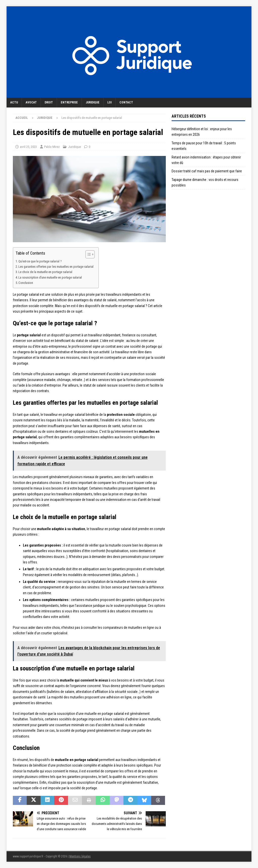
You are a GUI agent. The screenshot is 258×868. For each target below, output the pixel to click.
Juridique (93, 102)
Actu (14, 102)
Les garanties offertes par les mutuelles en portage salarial (56, 267)
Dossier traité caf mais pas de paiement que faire (207, 171)
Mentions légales (80, 856)
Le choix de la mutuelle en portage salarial (45, 272)
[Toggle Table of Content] (88, 254)
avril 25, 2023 (28, 147)
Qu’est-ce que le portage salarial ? (40, 261)
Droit (49, 102)
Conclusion (26, 283)
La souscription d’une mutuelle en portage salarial (50, 277)
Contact (126, 102)
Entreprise (69, 102)
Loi (109, 102)
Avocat (31, 102)
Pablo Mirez (52, 147)
